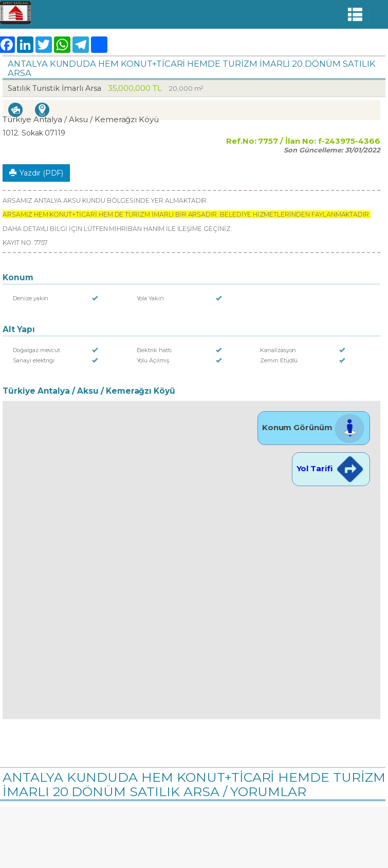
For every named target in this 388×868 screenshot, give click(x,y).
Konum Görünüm (314, 427)
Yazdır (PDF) (36, 173)
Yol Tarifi (331, 468)
